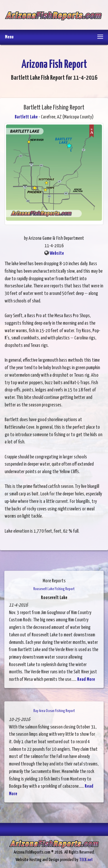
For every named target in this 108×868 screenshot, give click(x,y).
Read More (86, 680)
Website (57, 253)
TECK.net (86, 860)
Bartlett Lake (26, 117)
